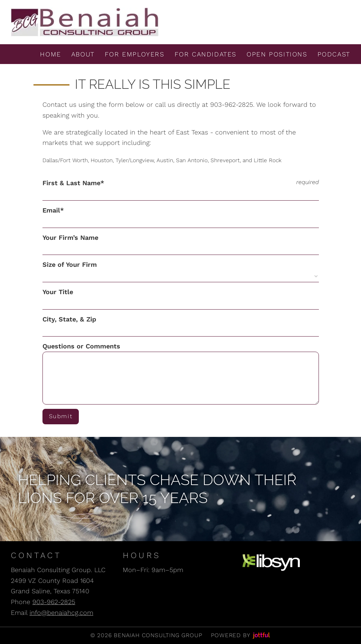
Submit (62, 416)
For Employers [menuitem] (135, 54)
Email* (53, 210)
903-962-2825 (54, 602)
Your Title (58, 292)
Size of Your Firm (70, 264)
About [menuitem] (83, 54)
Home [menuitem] (50, 54)
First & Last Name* (73, 183)
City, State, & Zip (69, 319)
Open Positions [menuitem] (277, 54)
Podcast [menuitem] (334, 54)
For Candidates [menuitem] (206, 54)
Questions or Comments (81, 346)
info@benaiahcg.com (61, 613)
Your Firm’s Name (70, 237)
